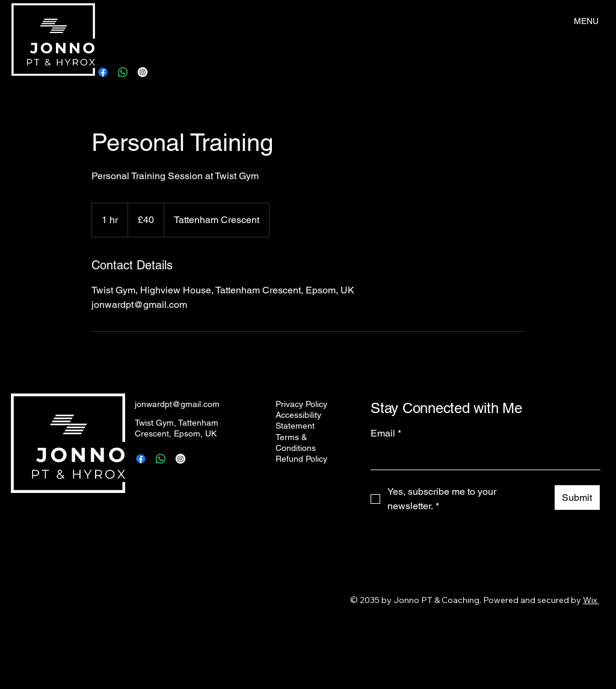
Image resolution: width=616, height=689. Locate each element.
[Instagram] (143, 72)
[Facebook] (103, 72)
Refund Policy (301, 459)
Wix (590, 600)
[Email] (482, 458)
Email (386, 433)
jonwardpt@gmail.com (177, 404)
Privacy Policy (301, 404)
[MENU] (587, 21)
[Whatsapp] (123, 72)
